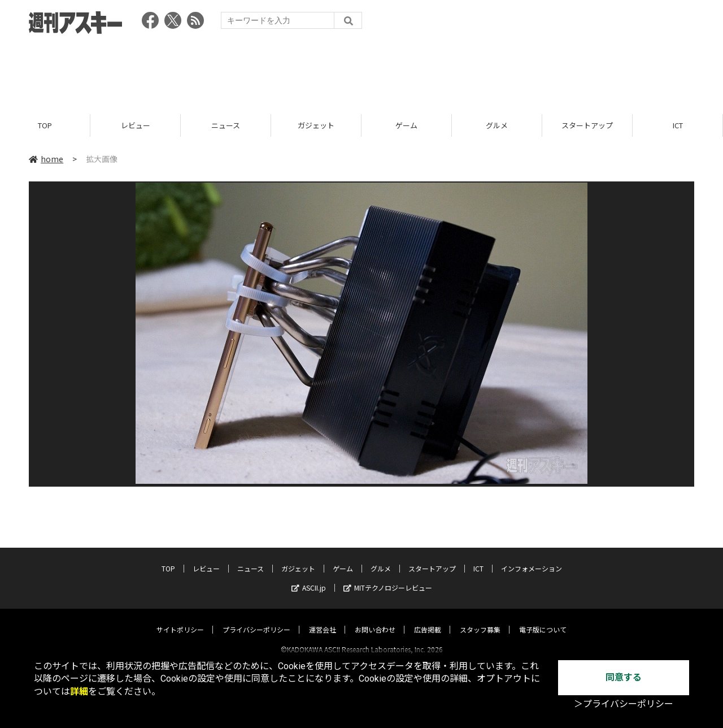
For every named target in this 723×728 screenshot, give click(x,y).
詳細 (79, 692)
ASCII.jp (309, 577)
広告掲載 (428, 619)
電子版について (543, 619)
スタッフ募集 (480, 619)
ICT (678, 126)
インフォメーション (532, 558)
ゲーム (406, 126)
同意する (624, 677)
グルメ (497, 126)
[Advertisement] (361, 71)
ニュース (226, 126)
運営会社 (323, 619)
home (46, 159)
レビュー (136, 126)
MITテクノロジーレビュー (388, 577)
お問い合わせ (375, 619)
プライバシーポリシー (256, 619)
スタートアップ (587, 126)
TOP (45, 126)
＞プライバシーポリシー (624, 704)
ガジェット (316, 126)
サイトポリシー (180, 619)
